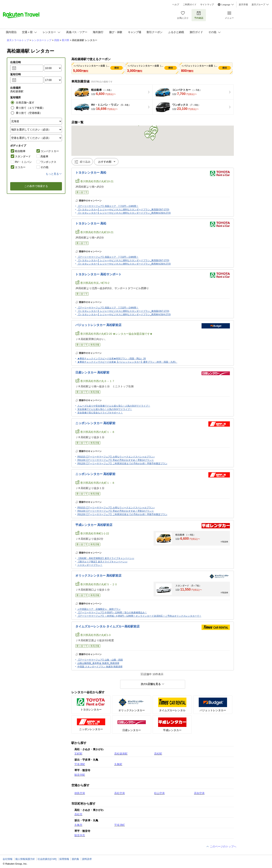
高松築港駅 (121, 754)
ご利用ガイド (190, 5)
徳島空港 (80, 793)
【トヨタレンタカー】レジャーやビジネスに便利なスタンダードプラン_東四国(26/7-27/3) (123, 210)
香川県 (65, 40)
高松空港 (120, 793)
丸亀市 (78, 825)
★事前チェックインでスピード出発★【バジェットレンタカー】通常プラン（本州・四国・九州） (127, 362)
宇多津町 (120, 825)
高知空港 (199, 793)
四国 (57, 40)
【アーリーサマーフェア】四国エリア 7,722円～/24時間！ (108, 206)
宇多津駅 (80, 764)
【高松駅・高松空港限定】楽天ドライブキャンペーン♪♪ (106, 558)
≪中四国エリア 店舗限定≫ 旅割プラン (99, 609)
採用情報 (64, 859)
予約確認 (199, 15)
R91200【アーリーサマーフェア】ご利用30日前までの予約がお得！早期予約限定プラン (122, 464)
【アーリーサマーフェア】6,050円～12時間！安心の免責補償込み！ (112, 613)
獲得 (117, 68)
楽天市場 (243, 5)
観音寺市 (80, 835)
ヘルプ (176, 5)
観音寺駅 (80, 775)
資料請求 (87, 859)
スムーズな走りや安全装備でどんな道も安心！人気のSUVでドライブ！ (114, 406)
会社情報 (8, 859)
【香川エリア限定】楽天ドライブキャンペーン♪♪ (102, 562)
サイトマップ (207, 5)
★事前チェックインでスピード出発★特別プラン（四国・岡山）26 (112, 359)
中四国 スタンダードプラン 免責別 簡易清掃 (100, 667)
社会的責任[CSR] (47, 859)
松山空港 (159, 793)
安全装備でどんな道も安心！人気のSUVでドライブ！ (105, 409)
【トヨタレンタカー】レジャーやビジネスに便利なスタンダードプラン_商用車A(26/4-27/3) (124, 213)
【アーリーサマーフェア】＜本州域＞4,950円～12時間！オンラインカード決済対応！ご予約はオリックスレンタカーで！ (139, 616)
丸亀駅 (118, 764)
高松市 (78, 814)
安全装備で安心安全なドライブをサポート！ (100, 413)
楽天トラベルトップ (18, 40)
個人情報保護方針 (25, 859)
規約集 (75, 859)
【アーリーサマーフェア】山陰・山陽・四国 (100, 660)
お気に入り (183, 15)
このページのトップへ (221, 846)
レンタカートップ (42, 40)
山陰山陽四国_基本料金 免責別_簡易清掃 (98, 663)
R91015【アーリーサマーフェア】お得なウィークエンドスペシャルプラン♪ (116, 457)
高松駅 (158, 754)
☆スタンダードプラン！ (90, 565)
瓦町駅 (78, 754)
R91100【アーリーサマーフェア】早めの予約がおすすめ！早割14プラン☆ (116, 460)
